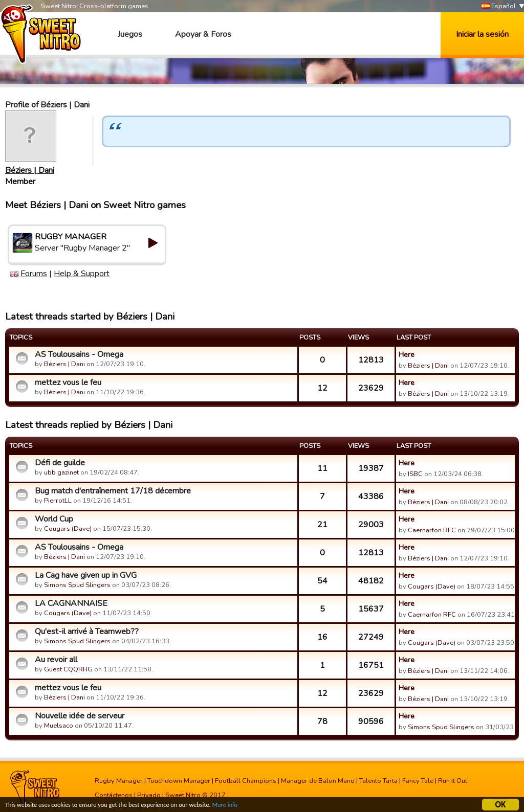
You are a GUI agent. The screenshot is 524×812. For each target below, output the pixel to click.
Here (407, 354)
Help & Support (82, 274)
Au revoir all (56, 660)
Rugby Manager (119, 781)
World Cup (54, 519)
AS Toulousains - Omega (79, 354)
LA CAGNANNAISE (71, 603)
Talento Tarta (378, 781)
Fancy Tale (418, 781)
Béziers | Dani (30, 170)
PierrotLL (58, 501)
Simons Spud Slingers (77, 585)
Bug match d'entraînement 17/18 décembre (113, 491)
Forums (34, 274)
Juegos (130, 34)
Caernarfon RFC (432, 530)
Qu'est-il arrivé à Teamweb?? (87, 631)
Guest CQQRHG (68, 669)
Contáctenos (114, 795)
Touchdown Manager (179, 781)
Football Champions (246, 781)
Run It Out (453, 781)
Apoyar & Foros (203, 34)
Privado (149, 795)
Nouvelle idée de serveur (80, 716)
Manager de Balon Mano (318, 781)
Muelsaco (59, 726)
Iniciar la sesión (482, 34)
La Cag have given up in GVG (86, 575)
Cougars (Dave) (68, 529)
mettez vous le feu (68, 382)
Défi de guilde (60, 463)
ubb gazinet (61, 472)
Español (499, 6)
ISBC (415, 474)
